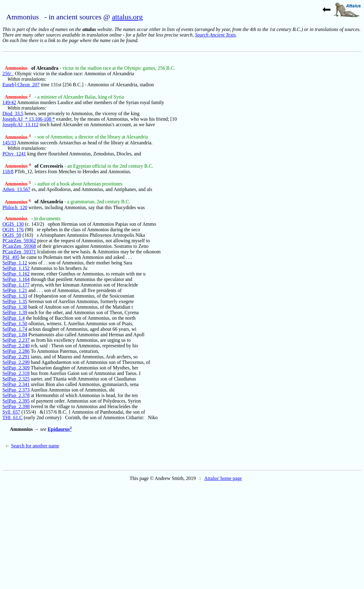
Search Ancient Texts (215, 35)
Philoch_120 (15, 207)
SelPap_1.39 (15, 312)
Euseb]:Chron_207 (21, 85)
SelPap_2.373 (16, 390)
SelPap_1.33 (15, 296)
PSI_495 (11, 257)
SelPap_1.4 (14, 318)
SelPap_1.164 (16, 279)
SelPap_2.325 (16, 379)
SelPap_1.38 (15, 307)
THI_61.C (12, 417)
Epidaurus (60, 429)
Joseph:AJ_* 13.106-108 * (29, 119)
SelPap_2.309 (16, 368)
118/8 (8, 172)
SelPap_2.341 (16, 384)
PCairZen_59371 (19, 252)
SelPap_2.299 (16, 362)
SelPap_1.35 (15, 301)
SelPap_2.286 (16, 351)
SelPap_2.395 (16, 401)
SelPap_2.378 (16, 395)
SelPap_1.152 (16, 268)
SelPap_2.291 (16, 357)
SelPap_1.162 (16, 274)
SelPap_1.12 (15, 263)
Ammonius (17, 68)
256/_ (8, 74)
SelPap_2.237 (16, 340)
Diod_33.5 (13, 113)
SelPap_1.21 (15, 290)
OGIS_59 (12, 235)
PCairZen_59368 (19, 246)
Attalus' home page (223, 478)
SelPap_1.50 (15, 324)
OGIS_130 (13, 224)
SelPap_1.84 (15, 335)
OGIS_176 (13, 230)
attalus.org (127, 17)
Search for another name (35, 446)
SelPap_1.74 (15, 329)
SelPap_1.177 (16, 285)
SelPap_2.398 (16, 406)
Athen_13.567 (16, 189)
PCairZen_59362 (19, 241)
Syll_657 (11, 412)
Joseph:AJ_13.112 (20, 125)
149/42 (9, 102)
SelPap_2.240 (16, 346)
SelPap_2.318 (16, 373)
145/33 (9, 143)
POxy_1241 (14, 154)
